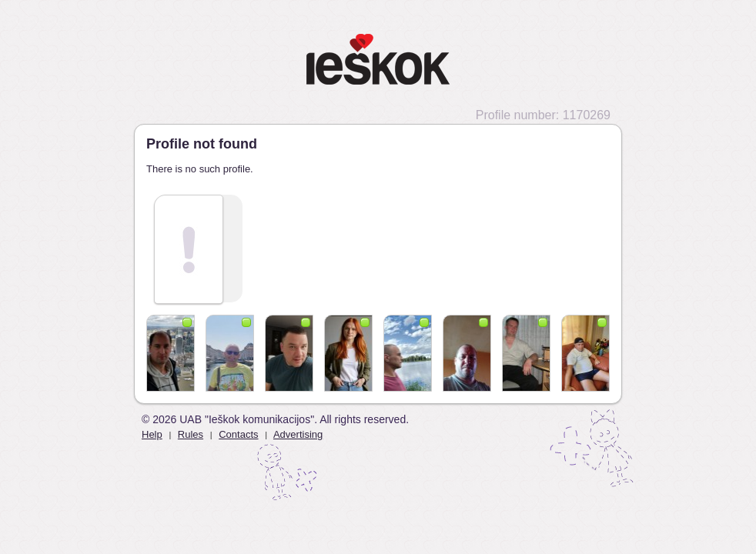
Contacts (238, 434)
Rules (191, 434)
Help (152, 434)
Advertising (298, 434)
